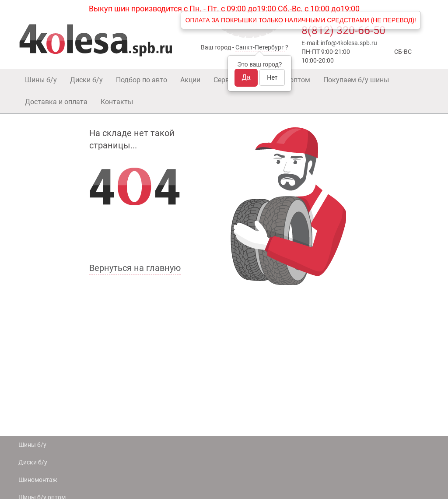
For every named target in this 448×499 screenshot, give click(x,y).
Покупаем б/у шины (356, 80)
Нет (272, 77)
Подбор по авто (142, 80)
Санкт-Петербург (260, 47)
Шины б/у (41, 80)
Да (246, 77)
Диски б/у (86, 80)
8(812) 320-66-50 (343, 30)
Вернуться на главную (135, 268)
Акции (190, 80)
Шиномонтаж (38, 480)
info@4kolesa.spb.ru (349, 43)
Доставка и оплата (56, 102)
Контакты (117, 102)
